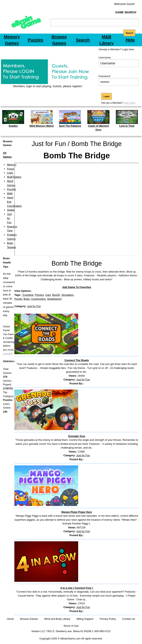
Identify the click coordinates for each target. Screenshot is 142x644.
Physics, (40, 295)
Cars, (48, 295)
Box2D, (57, 295)
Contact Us (129, 619)
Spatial (11, 210)
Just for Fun (9, 218)
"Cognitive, (28, 295)
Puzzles (12, 189)
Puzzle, (19, 299)
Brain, (27, 299)
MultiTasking (14, 177)
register (7, 353)
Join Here (130, 103)
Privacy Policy (108, 619)
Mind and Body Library (57, 619)
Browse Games (29, 619)
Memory (12, 165)
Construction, (39, 299)
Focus (10, 169)
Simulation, (68, 295)
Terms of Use (71, 626)
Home (10, 619)
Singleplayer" (55, 299)
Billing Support (85, 619)
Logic (10, 173)
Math (10, 193)
